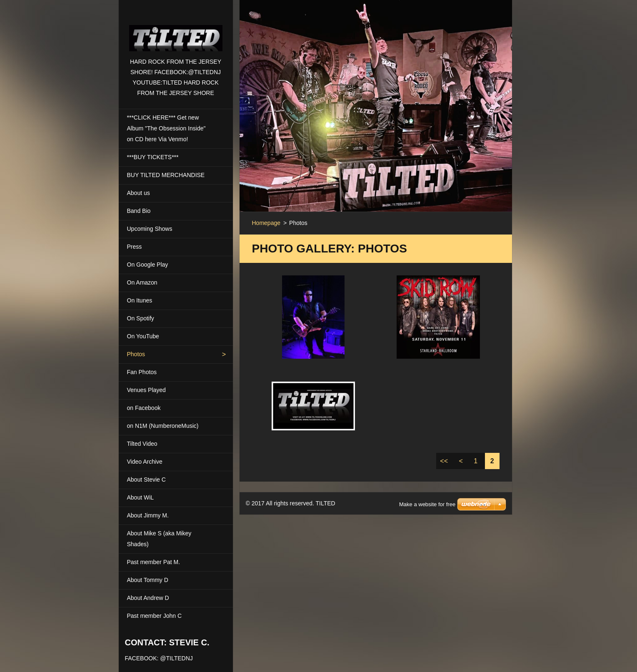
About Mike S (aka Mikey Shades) (159, 539)
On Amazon (142, 282)
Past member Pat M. (154, 562)
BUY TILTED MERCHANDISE (166, 175)
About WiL (141, 497)
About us (139, 193)
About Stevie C (146, 480)
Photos (136, 354)
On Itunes (140, 300)
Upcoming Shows (150, 229)
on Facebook (144, 408)
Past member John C (155, 616)
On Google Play (148, 265)
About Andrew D (148, 598)
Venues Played (146, 390)
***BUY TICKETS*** (153, 157)
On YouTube (143, 336)
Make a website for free (427, 494)
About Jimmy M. (148, 515)
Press (135, 247)
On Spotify (141, 318)
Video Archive (145, 462)
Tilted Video (142, 444)
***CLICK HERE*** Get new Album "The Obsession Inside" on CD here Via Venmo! (166, 128)
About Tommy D (148, 580)
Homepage (266, 223)
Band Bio (139, 211)
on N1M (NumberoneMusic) (163, 426)
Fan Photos (142, 372)
